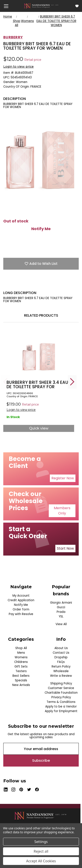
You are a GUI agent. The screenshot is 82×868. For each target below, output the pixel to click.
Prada (61, 612)
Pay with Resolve (21, 614)
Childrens (21, 662)
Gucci (61, 607)
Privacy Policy (61, 697)
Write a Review (61, 676)
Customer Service (61, 688)
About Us (61, 648)
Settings (41, 842)
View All (61, 624)
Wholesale (61, 671)
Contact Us (61, 653)
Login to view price (18, 67)
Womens (21, 657)
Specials (21, 680)
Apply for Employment (61, 711)
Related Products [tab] (41, 315)
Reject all (41, 851)
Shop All (21, 648)
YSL (61, 616)
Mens (21, 653)
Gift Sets (21, 667)
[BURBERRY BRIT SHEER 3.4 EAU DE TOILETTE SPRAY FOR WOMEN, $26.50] (39, 353)
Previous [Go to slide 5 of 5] (5, 382)
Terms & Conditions (61, 702)
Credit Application (21, 600)
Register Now (63, 478)
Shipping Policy (61, 683)
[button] (63, 478)
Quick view (39, 428)
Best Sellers (21, 676)
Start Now (65, 548)
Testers (21, 671)
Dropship (61, 657)
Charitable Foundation (61, 693)
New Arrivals (21, 685)
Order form (21, 609)
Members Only (62, 511)
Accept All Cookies (41, 861)
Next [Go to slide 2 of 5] (72, 382)
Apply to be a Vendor (61, 706)
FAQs (61, 662)
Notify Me (41, 229)
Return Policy (61, 667)
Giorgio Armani (61, 603)
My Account (21, 596)
